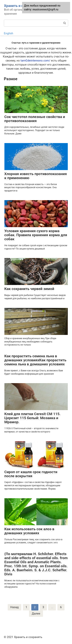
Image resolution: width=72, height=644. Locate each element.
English (9, 33)
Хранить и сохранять (21, 6)
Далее (36, 614)
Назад (15, 607)
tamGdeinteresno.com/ (35, 61)
